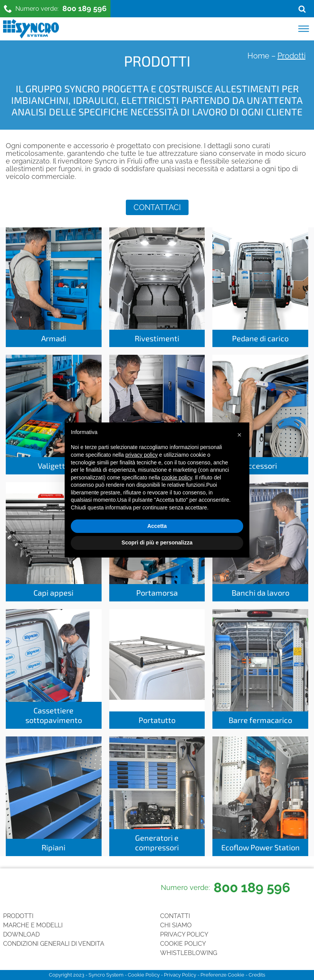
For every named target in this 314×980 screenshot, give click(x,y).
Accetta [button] (157, 526)
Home (258, 56)
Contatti (175, 916)
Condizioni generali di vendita (54, 944)
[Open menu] (304, 29)
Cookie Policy (183, 944)
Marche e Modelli (33, 925)
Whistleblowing (189, 953)
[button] (239, 435)
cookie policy (177, 477)
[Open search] (302, 9)
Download (21, 934)
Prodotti (18, 916)
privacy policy (142, 455)
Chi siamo (176, 925)
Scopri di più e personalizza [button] (157, 543)
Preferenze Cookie (222, 975)
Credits (257, 975)
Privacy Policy (184, 934)
